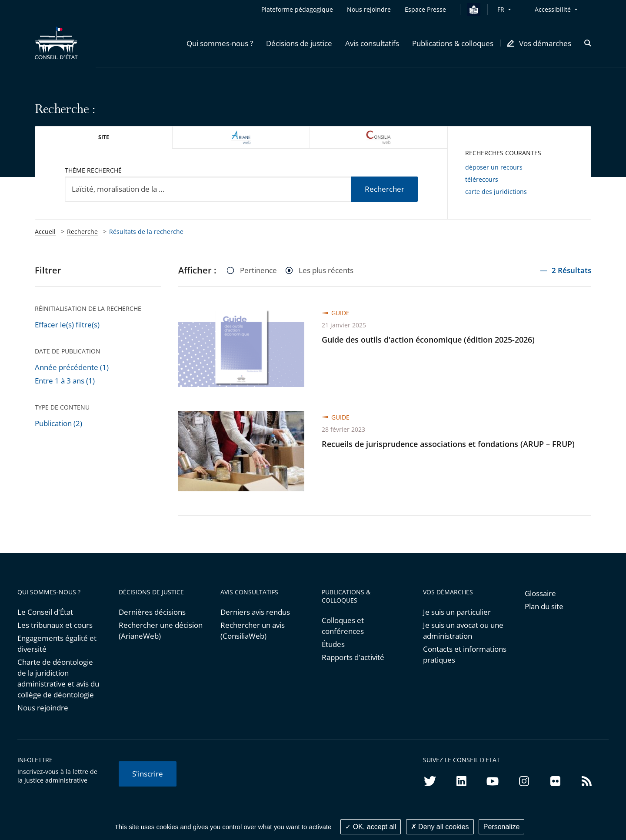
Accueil (45, 232)
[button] (220, 43)
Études (333, 644)
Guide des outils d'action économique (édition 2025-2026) (428, 340)
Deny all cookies (440, 827)
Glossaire (540, 593)
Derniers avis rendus (255, 612)
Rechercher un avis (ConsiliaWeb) (253, 630)
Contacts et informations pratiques (465, 654)
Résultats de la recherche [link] (146, 232)
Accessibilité (553, 9)
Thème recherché (93, 170)
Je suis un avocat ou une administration (463, 630)
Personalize (502, 827)
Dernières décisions (152, 612)
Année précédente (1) (72, 367)
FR (501, 9)
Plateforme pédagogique (297, 9)
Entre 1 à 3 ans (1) (65, 381)
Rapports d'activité (353, 657)
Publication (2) (58, 423)
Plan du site (544, 606)
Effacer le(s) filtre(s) (67, 325)
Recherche (82, 232)
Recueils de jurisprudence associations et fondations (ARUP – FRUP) (448, 444)
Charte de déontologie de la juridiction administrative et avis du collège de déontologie (58, 678)
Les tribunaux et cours (55, 625)
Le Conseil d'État (45, 612)
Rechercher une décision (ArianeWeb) (161, 630)
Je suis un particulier (457, 612)
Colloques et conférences (343, 626)
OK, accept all (371, 827)
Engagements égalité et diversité (57, 643)
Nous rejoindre (43, 708)
